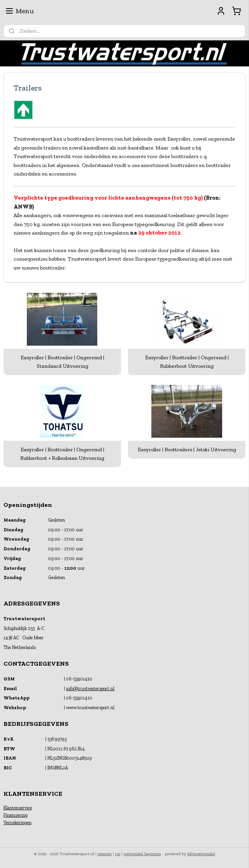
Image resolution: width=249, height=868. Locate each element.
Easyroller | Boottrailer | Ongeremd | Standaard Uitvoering (62, 362)
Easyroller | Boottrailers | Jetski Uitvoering (187, 450)
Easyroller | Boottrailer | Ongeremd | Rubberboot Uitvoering (187, 362)
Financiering (16, 815)
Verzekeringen (18, 823)
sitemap (105, 854)
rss (118, 854)
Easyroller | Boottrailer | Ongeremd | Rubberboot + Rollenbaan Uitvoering (62, 454)
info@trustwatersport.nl (90, 689)
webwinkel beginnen (142, 854)
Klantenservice (18, 808)
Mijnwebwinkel (201, 854)
